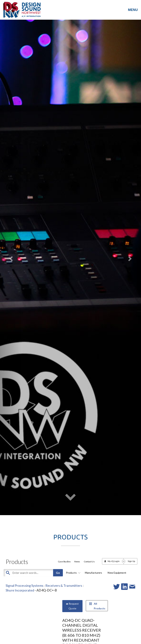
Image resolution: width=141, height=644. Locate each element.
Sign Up (131, 561)
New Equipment (117, 573)
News (77, 562)
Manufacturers (93, 573)
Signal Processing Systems (25, 585)
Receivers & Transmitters (64, 585)
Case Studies (64, 562)
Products (73, 573)
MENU (133, 10)
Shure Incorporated (20, 590)
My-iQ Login (114, 561)
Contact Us (89, 562)
